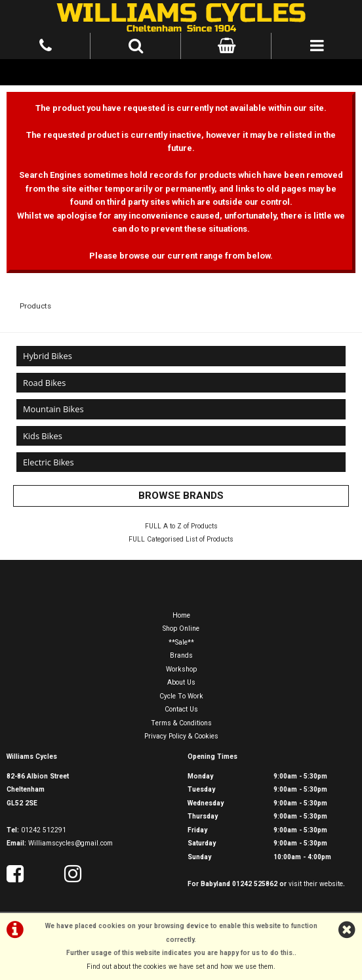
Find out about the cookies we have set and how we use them (180, 967)
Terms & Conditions (181, 723)
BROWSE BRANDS (181, 496)
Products (35, 306)
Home (181, 615)
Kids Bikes (43, 436)
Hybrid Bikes (48, 356)
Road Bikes (44, 383)
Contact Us (181, 709)
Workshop (181, 669)
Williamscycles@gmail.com (70, 843)
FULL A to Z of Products (181, 526)
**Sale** (181, 642)
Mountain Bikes (53, 409)
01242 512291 (44, 830)
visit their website (316, 884)
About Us (181, 682)
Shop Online (181, 628)
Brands (181, 655)
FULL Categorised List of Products (181, 539)
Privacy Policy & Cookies (181, 736)
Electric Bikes (49, 462)
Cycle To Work (181, 696)
